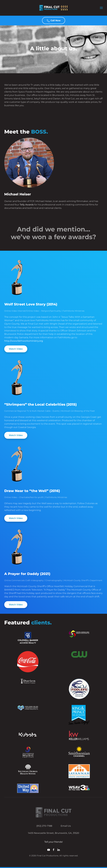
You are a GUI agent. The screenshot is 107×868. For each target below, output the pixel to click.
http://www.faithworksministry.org (24, 341)
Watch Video (16, 349)
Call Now (54, 21)
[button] (101, 8)
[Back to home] (54, 8)
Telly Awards (27, 205)
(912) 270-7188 (44, 826)
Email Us (66, 826)
